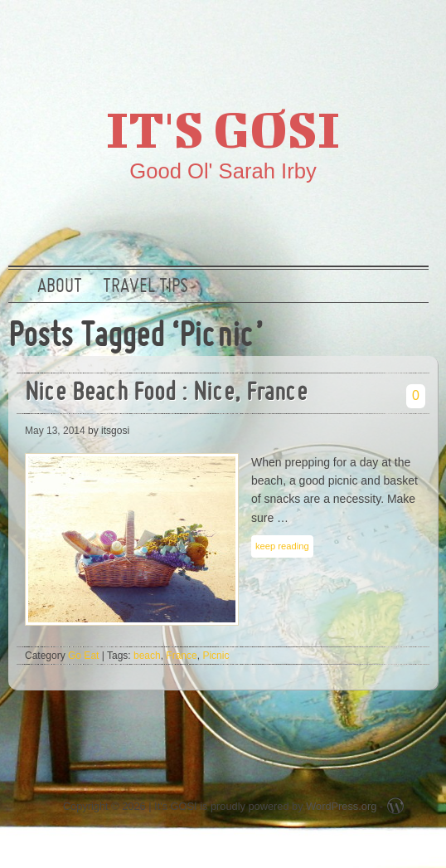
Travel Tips (145, 287)
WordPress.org (341, 806)
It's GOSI (223, 129)
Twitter (309, 37)
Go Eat (83, 656)
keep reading (282, 546)
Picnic (216, 656)
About (60, 287)
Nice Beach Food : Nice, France (166, 394)
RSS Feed (415, 37)
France (181, 656)
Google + (362, 37)
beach (147, 656)
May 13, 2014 (55, 431)
